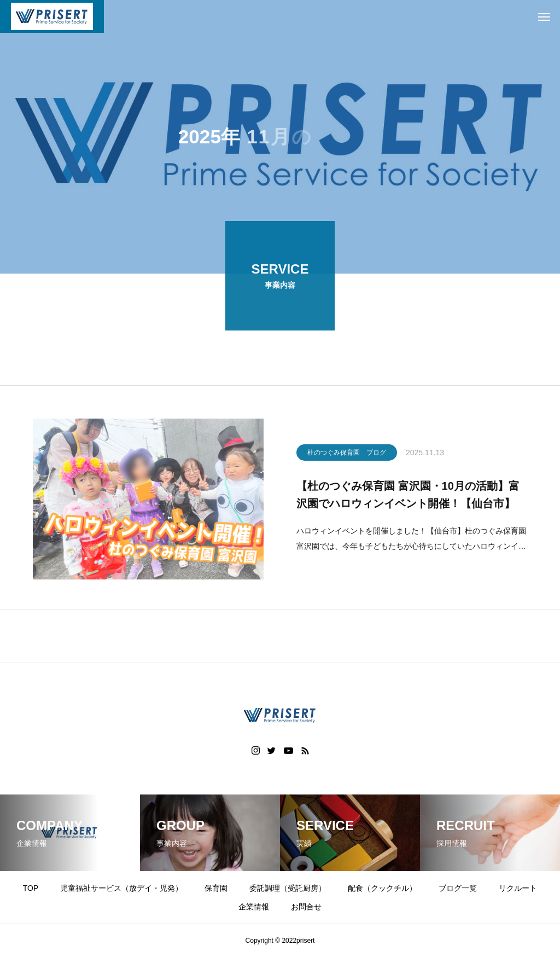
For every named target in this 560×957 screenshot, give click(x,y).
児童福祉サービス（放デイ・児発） (121, 888)
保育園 (216, 888)
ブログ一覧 (458, 888)
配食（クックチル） (382, 888)
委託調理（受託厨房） (288, 888)
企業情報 (254, 907)
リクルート (518, 888)
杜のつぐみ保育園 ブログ (347, 454)
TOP (31, 888)
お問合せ (306, 907)
